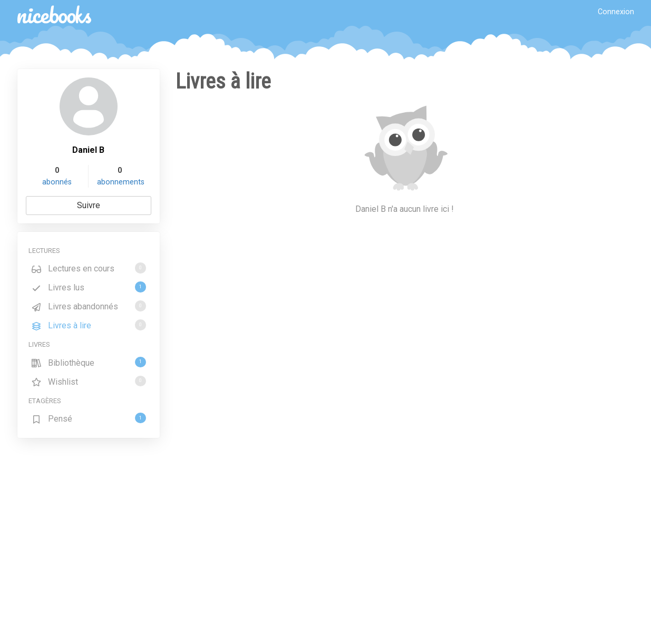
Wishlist (89, 381)
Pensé (89, 418)
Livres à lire (89, 325)
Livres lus (89, 287)
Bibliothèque (89, 362)
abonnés (57, 182)
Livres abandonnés (89, 306)
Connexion (616, 12)
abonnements (121, 182)
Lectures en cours (89, 268)
